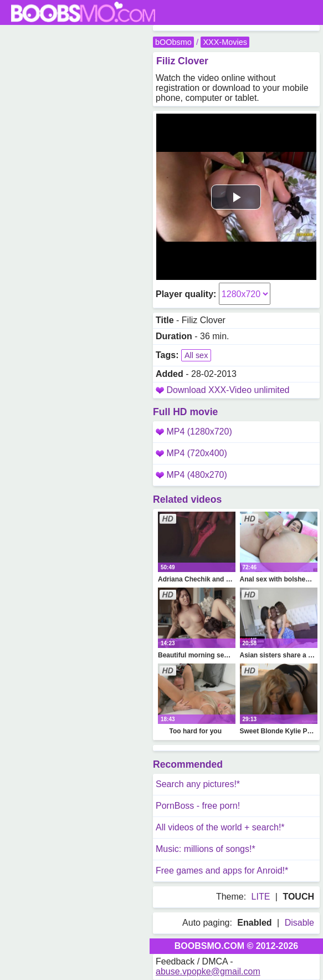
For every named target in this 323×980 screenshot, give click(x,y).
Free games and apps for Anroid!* (222, 871)
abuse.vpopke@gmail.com (208, 971)
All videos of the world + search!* (220, 827)
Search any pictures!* (198, 784)
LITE (261, 897)
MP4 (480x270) (191, 475)
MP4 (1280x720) (194, 432)
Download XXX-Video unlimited (228, 390)
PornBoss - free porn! (198, 806)
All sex (196, 355)
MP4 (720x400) (191, 453)
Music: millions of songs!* (206, 849)
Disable (299, 923)
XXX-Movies (225, 42)
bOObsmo (173, 42)
